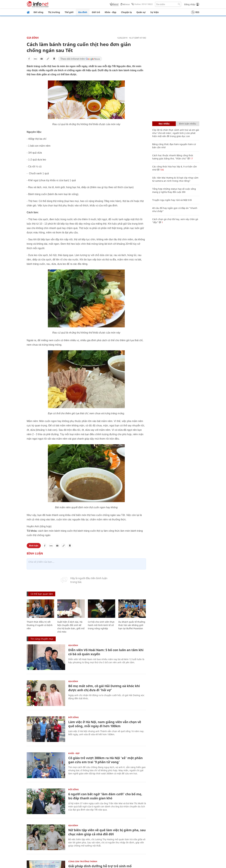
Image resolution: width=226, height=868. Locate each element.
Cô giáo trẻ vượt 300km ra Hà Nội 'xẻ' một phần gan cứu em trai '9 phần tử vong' (105, 760)
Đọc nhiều (164, 124)
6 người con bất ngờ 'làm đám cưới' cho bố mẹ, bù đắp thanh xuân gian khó (105, 796)
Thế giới (69, 12)
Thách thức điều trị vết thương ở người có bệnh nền (40, 625)
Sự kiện (155, 12)
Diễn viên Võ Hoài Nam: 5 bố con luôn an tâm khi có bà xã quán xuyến (106, 652)
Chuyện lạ (126, 12)
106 (160, 170)
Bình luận (34, 546)
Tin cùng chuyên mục (42, 639)
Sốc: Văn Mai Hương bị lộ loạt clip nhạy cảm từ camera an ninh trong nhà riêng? (175, 179)
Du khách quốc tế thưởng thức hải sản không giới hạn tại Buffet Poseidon (132, 625)
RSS (195, 12)
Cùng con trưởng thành (83, 861)
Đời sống (38, 12)
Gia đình (83, 12)
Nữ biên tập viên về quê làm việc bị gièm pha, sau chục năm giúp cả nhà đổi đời (107, 832)
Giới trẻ (96, 12)
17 (190, 158)
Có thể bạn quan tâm (42, 594)
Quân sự (141, 12)
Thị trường (54, 12)
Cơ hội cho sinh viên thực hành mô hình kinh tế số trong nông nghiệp (101, 625)
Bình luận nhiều (188, 124)
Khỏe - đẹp (110, 12)
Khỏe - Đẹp (74, 753)
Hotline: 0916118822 (142, 4)
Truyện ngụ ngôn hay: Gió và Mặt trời (172, 200)
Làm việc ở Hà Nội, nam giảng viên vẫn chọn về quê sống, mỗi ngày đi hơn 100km (105, 724)
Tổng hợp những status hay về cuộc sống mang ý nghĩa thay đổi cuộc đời (174, 190)
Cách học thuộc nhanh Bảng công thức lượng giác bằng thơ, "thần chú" (173, 157)
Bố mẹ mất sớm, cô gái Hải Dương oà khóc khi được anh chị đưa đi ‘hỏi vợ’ (104, 688)
